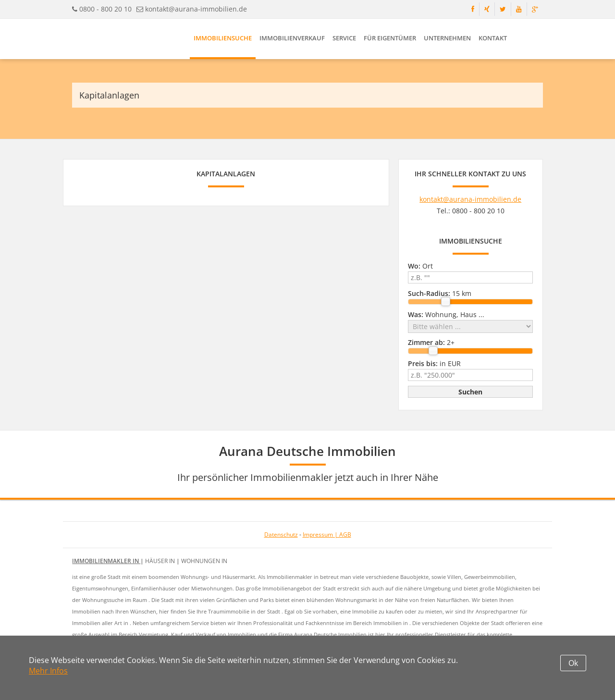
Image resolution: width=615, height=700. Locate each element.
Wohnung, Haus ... (446, 314)
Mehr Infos (48, 671)
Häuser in (161, 561)
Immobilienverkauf (292, 38)
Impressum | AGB (327, 534)
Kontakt (493, 38)
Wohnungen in (204, 561)
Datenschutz (281, 534)
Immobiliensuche (223, 38)
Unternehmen (447, 38)
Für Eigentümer (390, 38)
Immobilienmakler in (106, 561)
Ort (420, 266)
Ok (573, 663)
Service (344, 38)
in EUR (434, 363)
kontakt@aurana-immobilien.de (196, 9)
